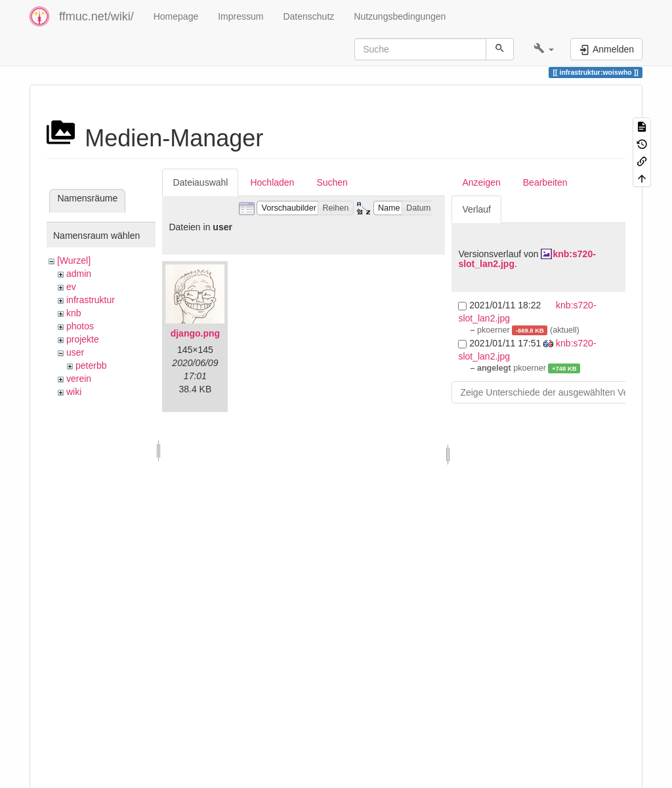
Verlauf (476, 209)
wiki (74, 392)
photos (80, 326)
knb (74, 313)
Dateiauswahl (200, 182)
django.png (195, 333)
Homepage (176, 16)
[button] (544, 49)
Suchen (332, 182)
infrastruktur (91, 300)
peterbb (91, 365)
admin (79, 274)
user (75, 352)
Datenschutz (308, 16)
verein (79, 379)
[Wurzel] (74, 260)
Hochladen (272, 182)
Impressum (241, 16)
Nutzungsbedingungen (400, 16)
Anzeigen (481, 182)
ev (71, 287)
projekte (83, 339)
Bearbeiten (545, 182)
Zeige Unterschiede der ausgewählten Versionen (559, 392)
